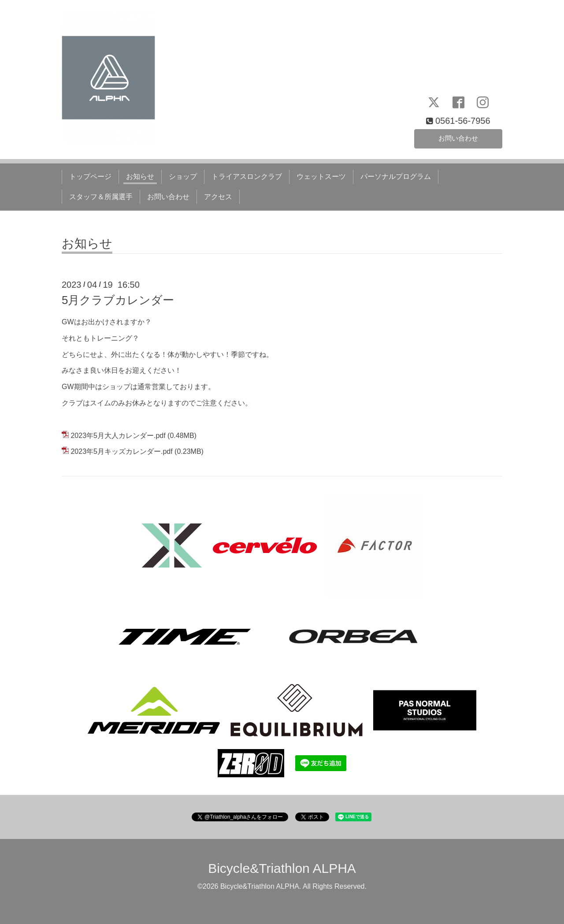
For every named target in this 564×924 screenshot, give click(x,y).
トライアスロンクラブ (247, 176)
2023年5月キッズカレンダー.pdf (121, 451)
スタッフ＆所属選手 (101, 197)
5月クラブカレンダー (118, 300)
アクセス (218, 197)
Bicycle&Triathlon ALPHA (282, 868)
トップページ (90, 176)
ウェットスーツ (321, 176)
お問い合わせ (458, 138)
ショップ (183, 176)
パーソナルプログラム (396, 176)
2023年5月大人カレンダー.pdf (118, 436)
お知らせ (140, 176)
